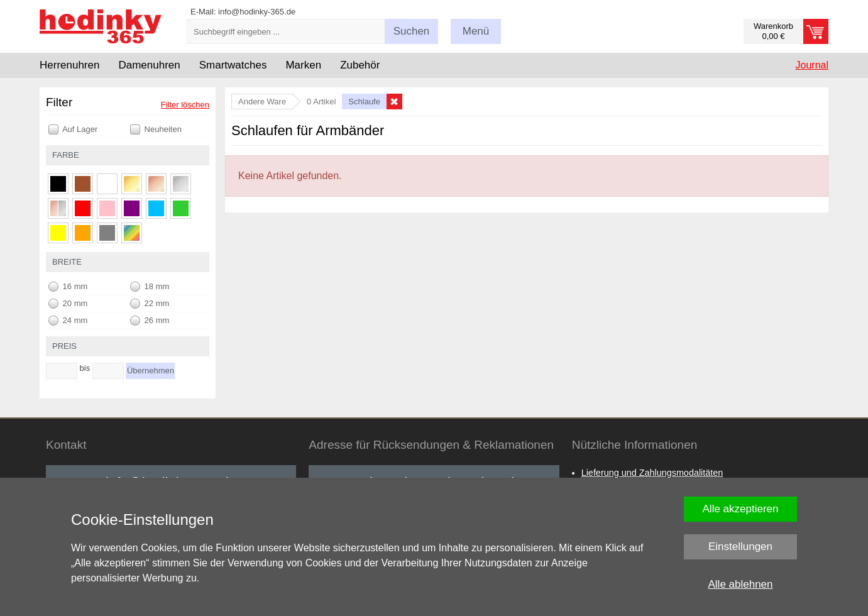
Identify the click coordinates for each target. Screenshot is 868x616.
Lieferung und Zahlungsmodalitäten (652, 473)
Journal (812, 65)
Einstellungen (740, 547)
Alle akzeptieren (741, 509)
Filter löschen (185, 105)
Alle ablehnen (740, 584)
